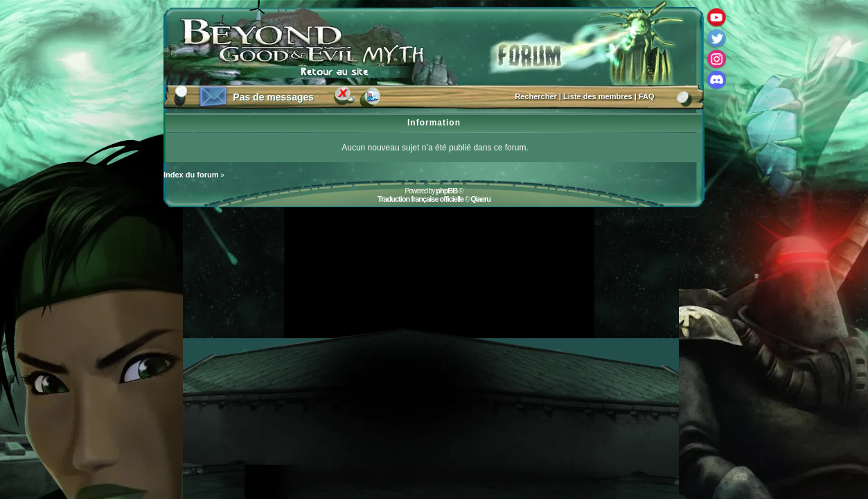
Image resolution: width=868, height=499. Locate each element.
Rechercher (536, 96)
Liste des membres (598, 96)
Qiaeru (480, 199)
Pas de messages (273, 97)
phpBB (446, 191)
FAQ (647, 96)
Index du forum (191, 175)
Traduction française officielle (420, 199)
